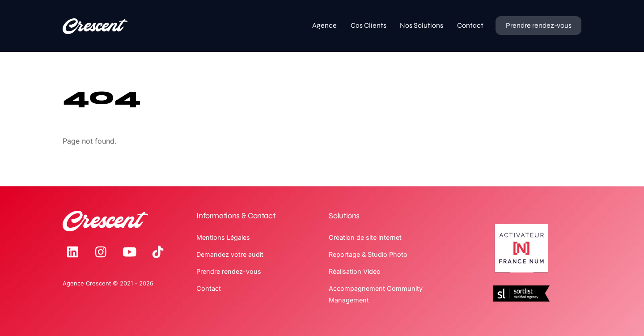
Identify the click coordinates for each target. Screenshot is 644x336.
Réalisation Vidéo (355, 271)
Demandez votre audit (230, 254)
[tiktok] (159, 252)
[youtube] (131, 252)
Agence (324, 25)
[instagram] (103, 252)
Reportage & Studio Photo (368, 254)
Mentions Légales (223, 237)
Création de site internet (365, 237)
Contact (470, 25)
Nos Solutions (422, 25)
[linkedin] (75, 252)
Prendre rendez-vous (539, 25)
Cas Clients (369, 25)
